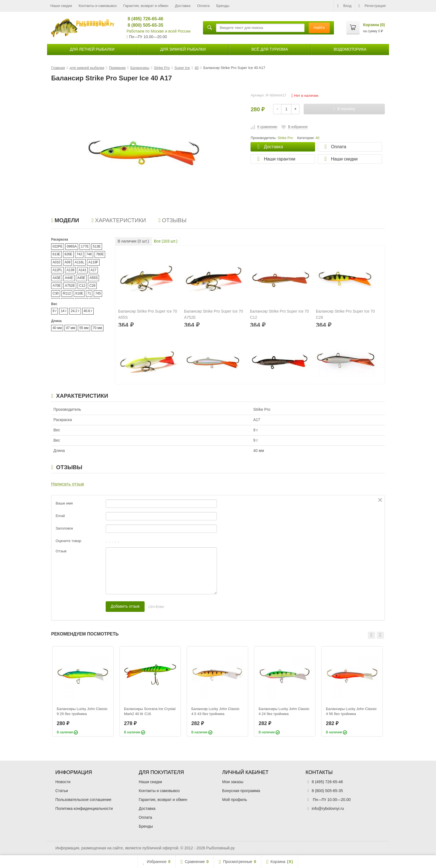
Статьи (62, 791)
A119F (93, 262)
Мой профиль (235, 800)
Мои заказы (233, 782)
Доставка (183, 6)
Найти (319, 28)
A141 (82, 270)
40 (318, 138)
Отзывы (173, 220)
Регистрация (372, 6)
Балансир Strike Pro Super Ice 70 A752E (214, 314)
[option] (83, 691)
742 (79, 254)
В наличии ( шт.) (133, 241)
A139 (70, 270)
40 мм (57, 328)
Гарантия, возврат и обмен (146, 6)
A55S (94, 278)
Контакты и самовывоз (98, 6)
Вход (344, 6)
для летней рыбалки (92, 49)
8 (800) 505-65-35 (143, 25)
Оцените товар (68, 541)
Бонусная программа (241, 791)
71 (89, 293)
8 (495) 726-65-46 (143, 19)
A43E (57, 278)
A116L (79, 262)
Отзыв (61, 551)
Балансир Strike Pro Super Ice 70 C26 (345, 314)
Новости (63, 782)
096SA (72, 246)
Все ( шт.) (166, 241)
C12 (82, 286)
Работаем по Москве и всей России (158, 31)
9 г (54, 311)
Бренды (223, 6)
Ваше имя (64, 503)
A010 (56, 262)
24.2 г (75, 311)
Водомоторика (350, 49)
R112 (67, 293)
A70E (57, 286)
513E (97, 246)
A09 (67, 262)
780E (100, 254)
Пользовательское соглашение (83, 800)
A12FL (57, 270)
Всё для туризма (270, 49)
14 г (64, 311)
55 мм (84, 328)
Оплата (203, 6)
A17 (93, 270)
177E (85, 246)
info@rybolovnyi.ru (328, 808)
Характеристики (119, 220)
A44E (69, 278)
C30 (56, 293)
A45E (81, 278)
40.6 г (88, 311)
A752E (70, 286)
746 (89, 254)
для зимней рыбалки (183, 49)
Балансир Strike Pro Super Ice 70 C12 (279, 314)
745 (98, 293)
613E (56, 254)
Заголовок (64, 528)
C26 (92, 286)
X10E (79, 293)
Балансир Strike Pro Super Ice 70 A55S (148, 314)
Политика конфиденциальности (84, 808)
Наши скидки (61, 6)
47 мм (70, 328)
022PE (58, 246)
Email (60, 516)
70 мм (97, 328)
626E (68, 254)
